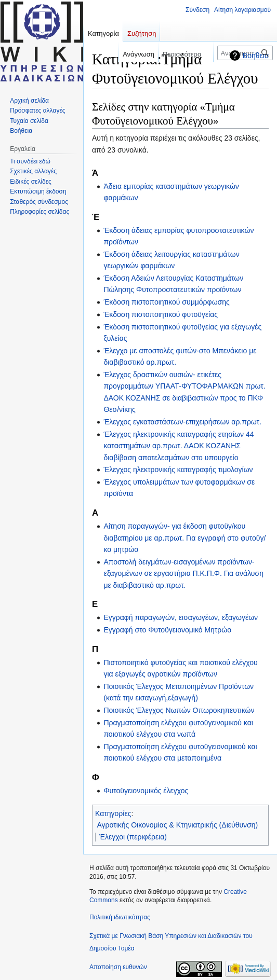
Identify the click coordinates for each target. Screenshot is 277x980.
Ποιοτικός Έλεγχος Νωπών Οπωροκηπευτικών (179, 710)
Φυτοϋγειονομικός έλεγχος (146, 791)
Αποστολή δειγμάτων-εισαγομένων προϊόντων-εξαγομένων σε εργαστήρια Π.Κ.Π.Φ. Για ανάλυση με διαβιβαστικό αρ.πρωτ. (183, 574)
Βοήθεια (256, 56)
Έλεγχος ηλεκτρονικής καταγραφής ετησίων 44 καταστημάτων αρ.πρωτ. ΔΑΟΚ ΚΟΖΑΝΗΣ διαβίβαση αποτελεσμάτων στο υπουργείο (179, 446)
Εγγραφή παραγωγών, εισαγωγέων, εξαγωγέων (181, 617)
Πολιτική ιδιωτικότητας (120, 917)
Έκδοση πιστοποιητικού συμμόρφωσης (166, 302)
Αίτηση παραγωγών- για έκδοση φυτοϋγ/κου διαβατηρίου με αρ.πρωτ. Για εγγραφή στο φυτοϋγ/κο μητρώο (184, 538)
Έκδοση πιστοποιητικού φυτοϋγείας (161, 314)
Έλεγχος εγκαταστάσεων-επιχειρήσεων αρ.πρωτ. (182, 422)
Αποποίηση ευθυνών (118, 967)
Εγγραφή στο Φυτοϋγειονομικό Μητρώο (167, 630)
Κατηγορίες (113, 813)
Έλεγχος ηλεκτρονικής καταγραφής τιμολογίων (178, 470)
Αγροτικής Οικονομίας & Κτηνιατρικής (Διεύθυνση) (178, 825)
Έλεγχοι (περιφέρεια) (133, 837)
